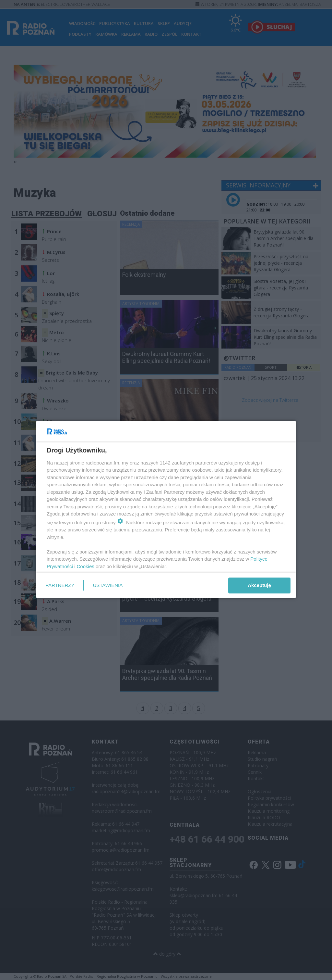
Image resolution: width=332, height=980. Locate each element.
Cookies (86, 566)
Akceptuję (259, 585)
